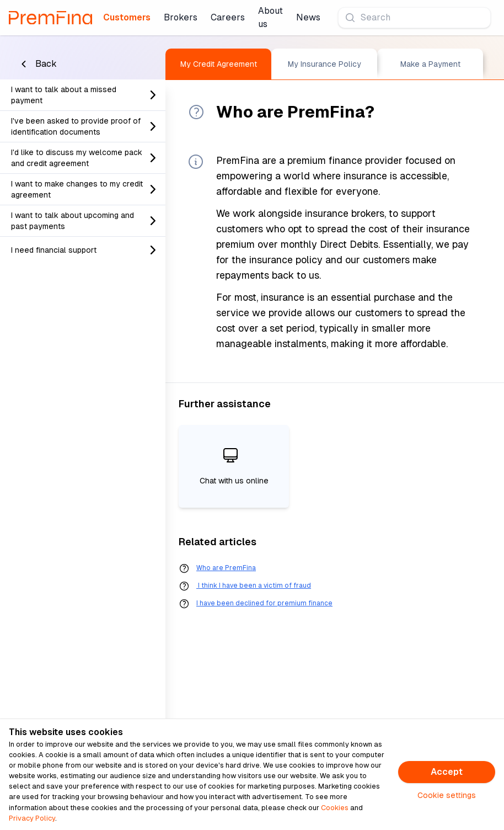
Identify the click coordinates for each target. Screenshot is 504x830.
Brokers (181, 17)
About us (270, 17)
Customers (127, 17)
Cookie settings (447, 795)
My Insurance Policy (325, 64)
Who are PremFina (226, 568)
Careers (228, 17)
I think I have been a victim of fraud (254, 586)
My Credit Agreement (219, 64)
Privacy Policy (32, 818)
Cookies (335, 808)
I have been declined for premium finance (264, 603)
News (308, 17)
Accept (447, 772)
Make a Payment (430, 64)
